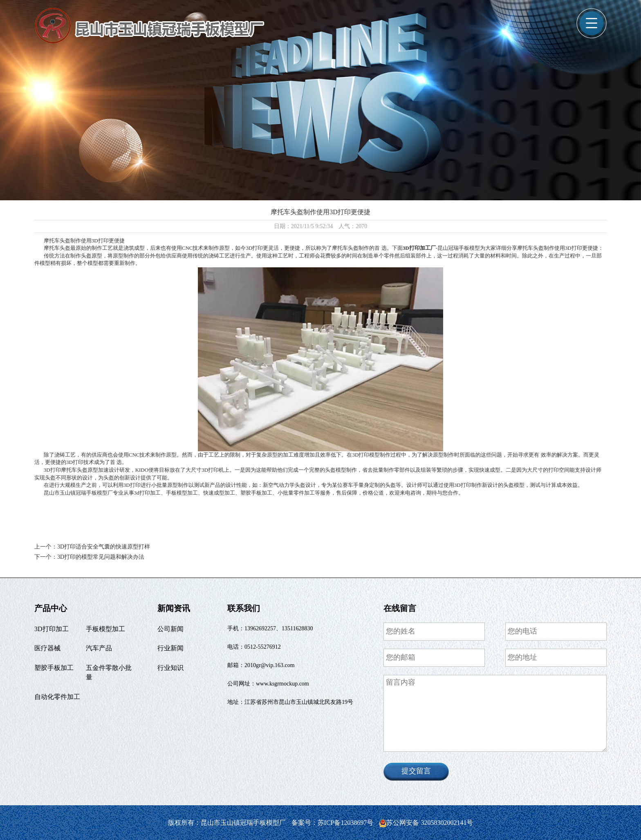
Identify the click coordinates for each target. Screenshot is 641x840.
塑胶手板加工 (54, 668)
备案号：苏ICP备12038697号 (333, 823)
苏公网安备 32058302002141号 (426, 823)
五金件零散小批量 (109, 672)
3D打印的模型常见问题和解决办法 (101, 557)
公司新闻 (170, 629)
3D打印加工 (52, 629)
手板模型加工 (105, 629)
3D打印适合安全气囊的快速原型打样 (104, 547)
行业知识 (170, 668)
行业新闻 (170, 648)
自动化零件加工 (57, 697)
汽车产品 (99, 648)
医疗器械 (47, 648)
